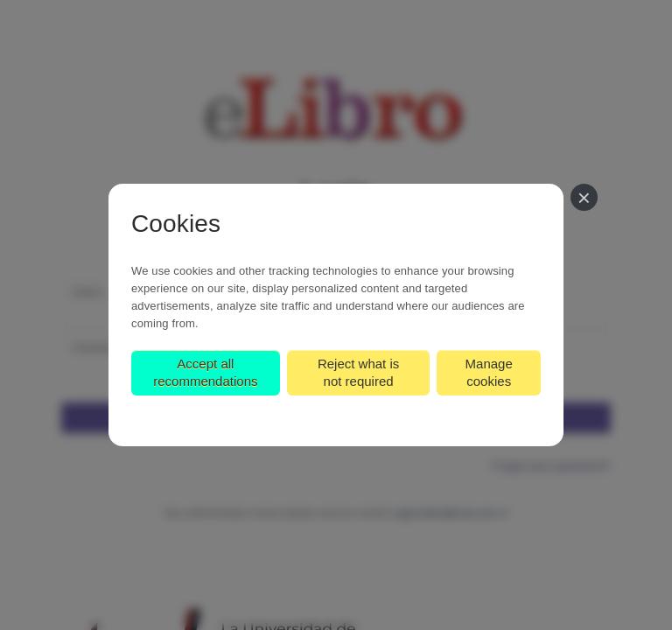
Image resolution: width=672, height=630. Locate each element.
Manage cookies (489, 372)
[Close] (584, 197)
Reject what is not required (358, 372)
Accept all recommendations (205, 372)
